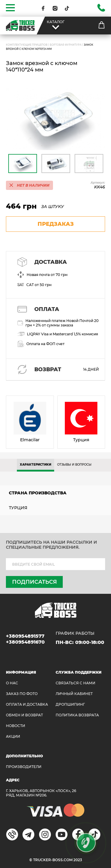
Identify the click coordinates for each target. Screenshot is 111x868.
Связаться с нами (75, 683)
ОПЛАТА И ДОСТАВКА (27, 704)
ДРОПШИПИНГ (70, 704)
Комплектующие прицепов (27, 45)
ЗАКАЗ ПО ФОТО (22, 694)
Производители (24, 767)
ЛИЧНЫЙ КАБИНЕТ (74, 694)
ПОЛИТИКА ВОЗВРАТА (77, 715)
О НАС (12, 683)
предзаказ (56, 224)
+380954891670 (25, 642)
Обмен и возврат (24, 715)
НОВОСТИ (16, 726)
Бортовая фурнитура (66, 45)
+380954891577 (25, 636)
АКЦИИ (13, 736)
